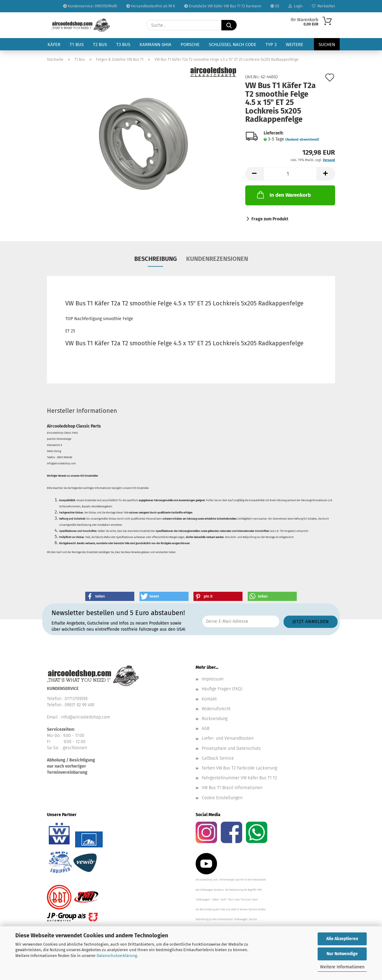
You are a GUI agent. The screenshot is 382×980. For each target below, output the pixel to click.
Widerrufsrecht (216, 709)
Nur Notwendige (342, 954)
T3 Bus (123, 45)
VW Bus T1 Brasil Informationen (232, 788)
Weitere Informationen (342, 967)
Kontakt (209, 699)
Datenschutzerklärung (117, 956)
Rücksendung (215, 719)
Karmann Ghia (155, 45)
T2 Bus (100, 45)
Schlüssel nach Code (233, 45)
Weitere (294, 45)
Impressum (213, 679)
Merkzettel (323, 6)
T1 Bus (77, 45)
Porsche (190, 45)
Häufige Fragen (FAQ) (222, 689)
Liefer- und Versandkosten (228, 738)
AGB (206, 728)
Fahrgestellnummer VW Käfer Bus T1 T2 (239, 778)
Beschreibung (156, 259)
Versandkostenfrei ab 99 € (151, 6)
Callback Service (218, 758)
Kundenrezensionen (217, 259)
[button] (254, 174)
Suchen (327, 45)
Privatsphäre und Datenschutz (231, 748)
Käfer (54, 45)
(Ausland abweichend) (302, 139)
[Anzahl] (290, 174)
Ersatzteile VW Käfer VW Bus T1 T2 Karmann (223, 6)
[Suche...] (229, 25)
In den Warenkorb (283, 195)
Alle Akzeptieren (342, 939)
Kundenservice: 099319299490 (90, 6)
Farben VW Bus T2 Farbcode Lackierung (239, 768)
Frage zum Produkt (270, 219)
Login (296, 6)
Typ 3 (271, 45)
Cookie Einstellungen (222, 798)
